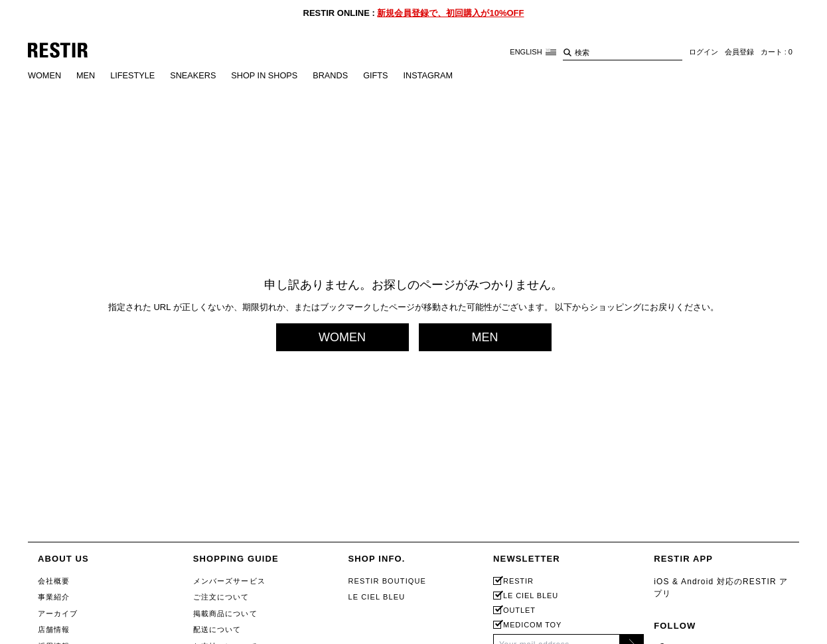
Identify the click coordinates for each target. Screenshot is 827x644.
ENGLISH (533, 52)
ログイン (704, 52)
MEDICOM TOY (532, 625)
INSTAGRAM (435, 76)
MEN (87, 76)
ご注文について (221, 597)
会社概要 (54, 581)
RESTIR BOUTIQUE (387, 581)
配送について (217, 629)
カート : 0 (777, 52)
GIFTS (382, 76)
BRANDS (336, 76)
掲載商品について (225, 613)
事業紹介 (54, 597)
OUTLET (519, 610)
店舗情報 (54, 629)
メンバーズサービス (229, 581)
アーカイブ (58, 613)
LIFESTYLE (134, 76)
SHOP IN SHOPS (269, 76)
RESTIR (518, 581)
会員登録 (739, 52)
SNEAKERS (196, 76)
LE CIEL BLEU (376, 597)
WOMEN (45, 76)
